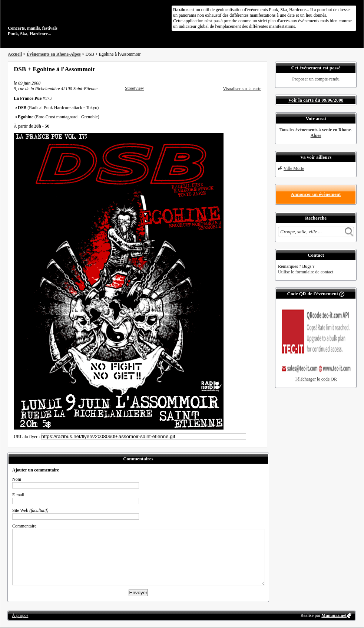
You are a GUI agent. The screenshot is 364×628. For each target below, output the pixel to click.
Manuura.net (334, 615)
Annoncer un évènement (316, 194)
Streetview (134, 88)
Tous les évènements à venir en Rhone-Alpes (316, 133)
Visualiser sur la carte (242, 89)
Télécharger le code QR (316, 379)
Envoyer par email (249, 69)
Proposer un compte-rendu (316, 79)
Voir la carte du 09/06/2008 (316, 100)
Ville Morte (294, 168)
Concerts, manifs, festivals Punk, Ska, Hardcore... (56, 20)
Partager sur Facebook (229, 69)
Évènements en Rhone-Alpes (54, 54)
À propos (20, 615)
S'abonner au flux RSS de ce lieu (259, 69)
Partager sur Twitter (239, 69)
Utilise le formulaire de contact (306, 272)
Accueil (15, 54)
